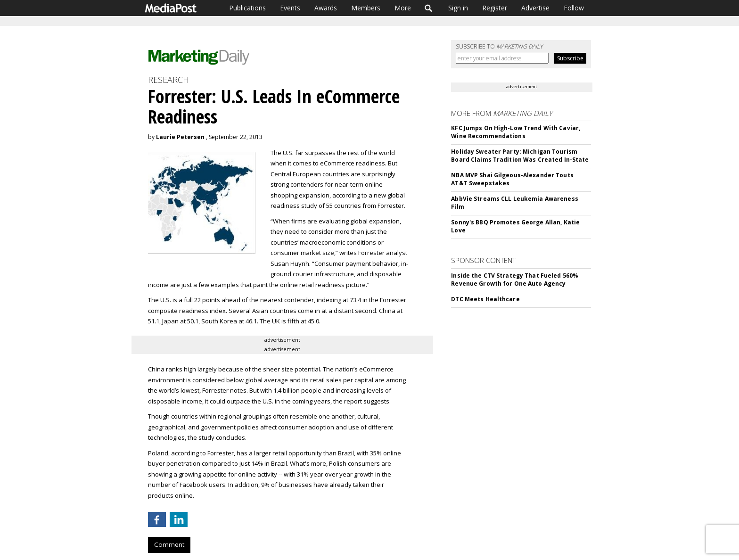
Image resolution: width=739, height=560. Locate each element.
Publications (247, 8)
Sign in (458, 8)
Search (429, 8)
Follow (574, 8)
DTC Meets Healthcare (485, 299)
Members (366, 8)
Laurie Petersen (180, 137)
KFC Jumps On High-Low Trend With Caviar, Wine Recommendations (516, 132)
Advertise (535, 8)
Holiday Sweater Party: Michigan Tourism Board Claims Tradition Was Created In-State (520, 156)
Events (290, 8)
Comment (169, 544)
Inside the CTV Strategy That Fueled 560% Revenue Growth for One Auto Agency (515, 280)
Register (495, 8)
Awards (326, 8)
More (403, 8)
